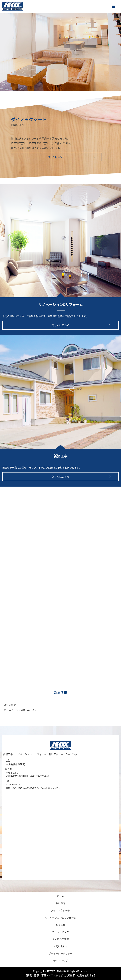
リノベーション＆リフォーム (61, 918)
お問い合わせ (60, 946)
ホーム (61, 896)
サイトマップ (60, 961)
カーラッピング (61, 932)
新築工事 (60, 925)
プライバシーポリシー (60, 953)
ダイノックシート (60, 910)
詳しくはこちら (56, 157)
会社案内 (60, 903)
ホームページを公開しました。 (21, 710)
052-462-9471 (13, 784)
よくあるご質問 (61, 939)
